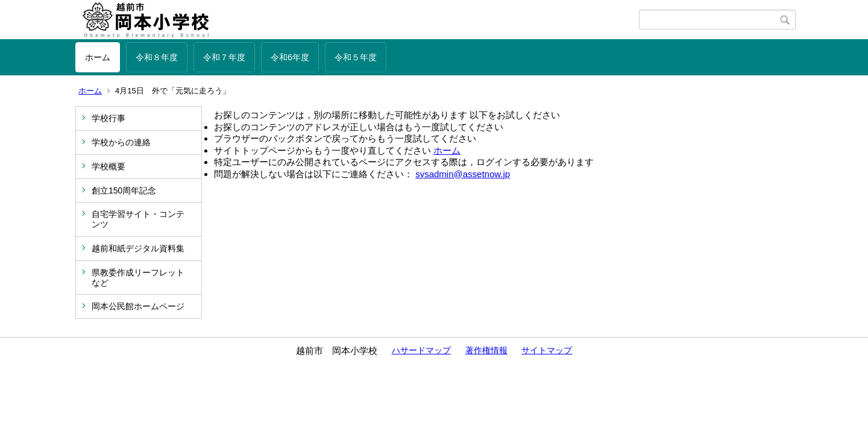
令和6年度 (290, 57)
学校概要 (108, 166)
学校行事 (108, 118)
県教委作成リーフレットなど (138, 278)
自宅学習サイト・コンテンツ (138, 219)
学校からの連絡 (121, 142)
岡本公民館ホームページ (138, 306)
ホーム (98, 57)
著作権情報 (486, 350)
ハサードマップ (421, 350)
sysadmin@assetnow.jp (463, 174)
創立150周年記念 (124, 190)
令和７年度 (224, 57)
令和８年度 (157, 57)
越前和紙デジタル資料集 (138, 248)
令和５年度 (356, 57)
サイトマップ (547, 350)
